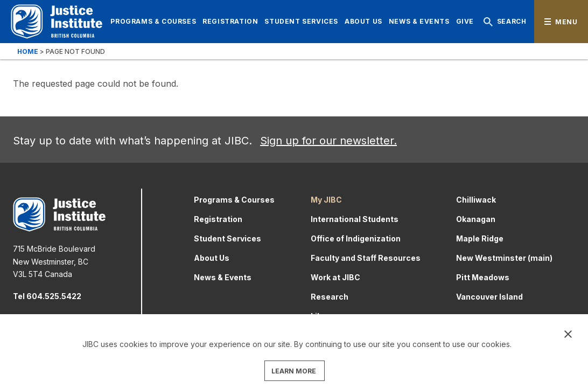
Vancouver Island (489, 297)
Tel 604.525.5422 (47, 296)
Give (465, 21)
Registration (230, 21)
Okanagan (476, 219)
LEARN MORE (294, 371)
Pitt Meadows (483, 277)
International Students (355, 219)
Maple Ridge (480, 238)
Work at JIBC (335, 277)
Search (503, 22)
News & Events (419, 21)
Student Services (301, 21)
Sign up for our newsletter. (328, 141)
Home (28, 51)
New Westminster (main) (504, 258)
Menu (566, 22)
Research (330, 297)
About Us (363, 21)
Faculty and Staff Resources (366, 258)
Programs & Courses (153, 21)
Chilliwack (476, 200)
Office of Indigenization (356, 238)
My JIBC (326, 200)
